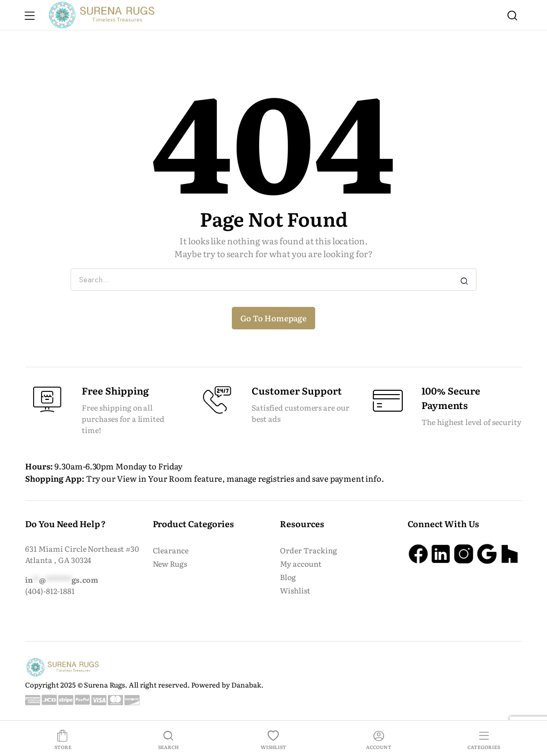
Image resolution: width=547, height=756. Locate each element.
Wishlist (295, 590)
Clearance (171, 550)
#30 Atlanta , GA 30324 (82, 554)
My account (301, 564)
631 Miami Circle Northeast (75, 549)
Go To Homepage (273, 318)
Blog (288, 577)
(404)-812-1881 (50, 591)
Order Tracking (308, 550)
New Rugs (170, 564)
